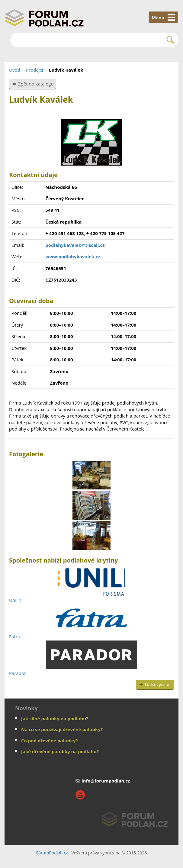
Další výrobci (158, 684)
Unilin (15, 600)
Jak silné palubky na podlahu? (55, 718)
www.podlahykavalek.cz (73, 257)
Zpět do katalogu (36, 84)
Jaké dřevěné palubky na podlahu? (60, 751)
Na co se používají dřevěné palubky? (62, 729)
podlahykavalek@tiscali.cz (75, 245)
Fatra (14, 637)
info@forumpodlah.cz (106, 781)
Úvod (15, 70)
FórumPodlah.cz (52, 853)
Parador (18, 673)
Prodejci (35, 70)
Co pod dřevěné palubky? (50, 741)
